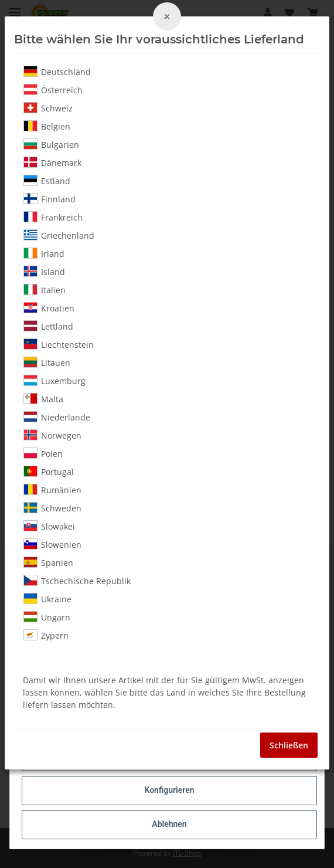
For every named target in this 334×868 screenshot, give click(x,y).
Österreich (53, 90)
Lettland (48, 326)
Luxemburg (54, 381)
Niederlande (57, 417)
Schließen (289, 745)
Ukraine (47, 599)
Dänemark (52, 162)
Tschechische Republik (77, 581)
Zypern (46, 635)
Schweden (52, 508)
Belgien (47, 126)
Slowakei (49, 526)
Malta (43, 399)
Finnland (50, 199)
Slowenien (52, 544)
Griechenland (59, 235)
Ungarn (47, 617)
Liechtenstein (59, 344)
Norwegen (52, 435)
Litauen (47, 362)
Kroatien (49, 308)
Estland (47, 181)
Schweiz (48, 108)
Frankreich (53, 217)
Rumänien (52, 490)
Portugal (49, 472)
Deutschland (57, 72)
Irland (44, 253)
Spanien (48, 562)
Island (44, 272)
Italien (45, 290)
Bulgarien (51, 144)
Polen (43, 453)
